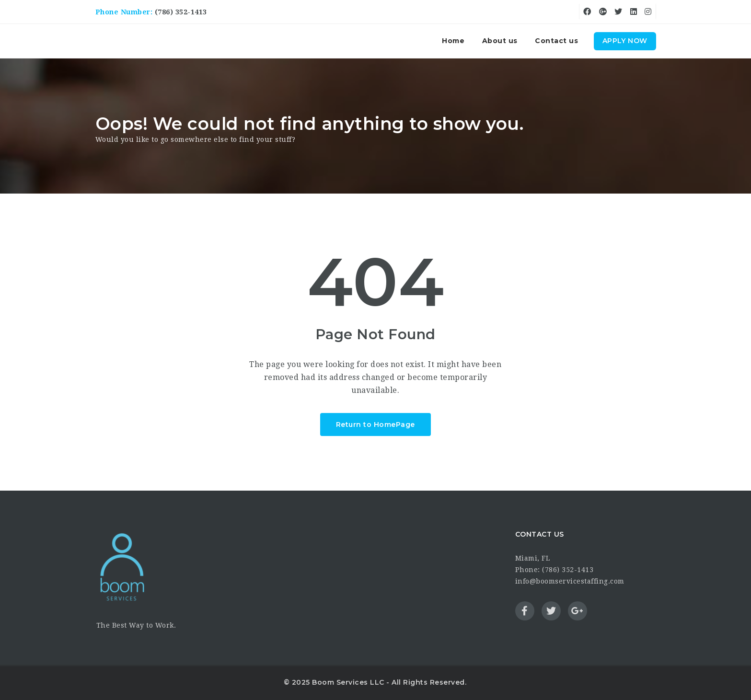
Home (453, 41)
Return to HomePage (375, 425)
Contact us (556, 41)
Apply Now (625, 41)
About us (500, 41)
